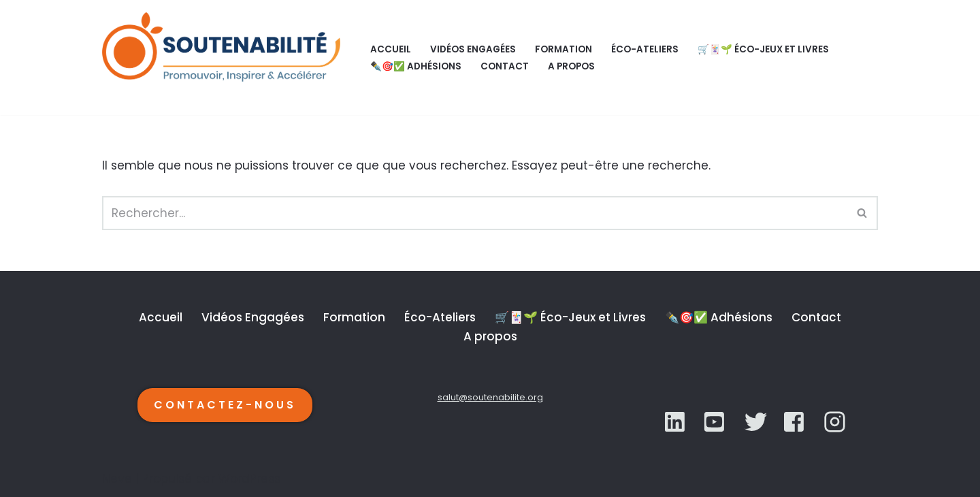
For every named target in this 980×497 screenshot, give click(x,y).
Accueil (391, 49)
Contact (505, 66)
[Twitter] (716, 422)
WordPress (249, 479)
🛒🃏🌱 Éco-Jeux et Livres (763, 49)
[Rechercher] (475, 213)
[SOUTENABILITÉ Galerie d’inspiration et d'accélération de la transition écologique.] (225, 58)
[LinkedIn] (676, 422)
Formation (563, 49)
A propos (571, 66)
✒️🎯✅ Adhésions (416, 66)
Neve (117, 479)
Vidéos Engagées (473, 49)
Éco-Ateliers (645, 49)
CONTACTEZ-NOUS (225, 405)
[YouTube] (756, 422)
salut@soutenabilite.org (490, 397)
